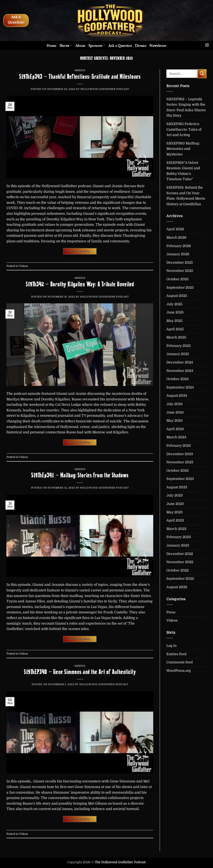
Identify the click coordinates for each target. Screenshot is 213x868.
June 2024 (175, 412)
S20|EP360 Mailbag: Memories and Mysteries (183, 149)
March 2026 (176, 238)
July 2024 (174, 404)
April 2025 (175, 329)
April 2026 (175, 229)
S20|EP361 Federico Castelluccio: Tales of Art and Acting (184, 129)
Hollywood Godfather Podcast (105, 89)
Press (171, 612)
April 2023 (175, 520)
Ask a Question (120, 45)
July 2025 (174, 304)
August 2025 (177, 296)
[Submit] (202, 74)
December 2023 (180, 454)
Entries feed (176, 654)
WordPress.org (179, 671)
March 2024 (176, 437)
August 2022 (177, 587)
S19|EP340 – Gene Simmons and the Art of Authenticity (80, 672)
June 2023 (175, 504)
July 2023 (174, 495)
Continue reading (80, 251)
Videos (80, 70)
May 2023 (174, 512)
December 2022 (180, 554)
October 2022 (177, 570)
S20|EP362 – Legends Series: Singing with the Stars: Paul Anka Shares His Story (186, 107)
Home (51, 45)
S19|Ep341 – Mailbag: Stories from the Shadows (80, 475)
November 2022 (180, 562)
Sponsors (97, 45)
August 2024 (177, 396)
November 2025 (180, 271)
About (80, 45)
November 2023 (180, 462)
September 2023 (180, 479)
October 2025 (177, 279)
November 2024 (180, 371)
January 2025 (178, 354)
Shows (66, 45)
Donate (141, 45)
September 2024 (180, 387)
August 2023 (177, 487)
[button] (158, 45)
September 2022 (180, 579)
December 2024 (180, 362)
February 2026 (179, 246)
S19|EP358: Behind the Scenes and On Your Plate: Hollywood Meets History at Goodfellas (186, 196)
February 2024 (179, 446)
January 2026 (178, 254)
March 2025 (176, 337)
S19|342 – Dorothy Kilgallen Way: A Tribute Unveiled (80, 284)
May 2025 (174, 321)
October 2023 (177, 471)
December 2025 (180, 263)
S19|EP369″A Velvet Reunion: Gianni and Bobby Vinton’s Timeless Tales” (183, 171)
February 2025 (179, 346)
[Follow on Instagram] (207, 45)
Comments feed (180, 662)
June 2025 (175, 312)
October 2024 (177, 379)
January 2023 (178, 545)
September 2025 (180, 288)
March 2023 (176, 529)
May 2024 (174, 421)
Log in (171, 646)
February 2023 (179, 537)
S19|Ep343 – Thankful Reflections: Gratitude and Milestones (80, 77)
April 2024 (175, 429)
